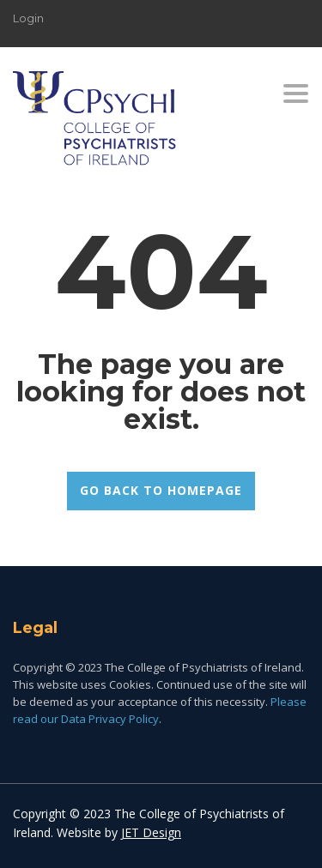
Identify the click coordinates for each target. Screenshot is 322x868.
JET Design (151, 832)
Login (28, 18)
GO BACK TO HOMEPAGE (161, 490)
